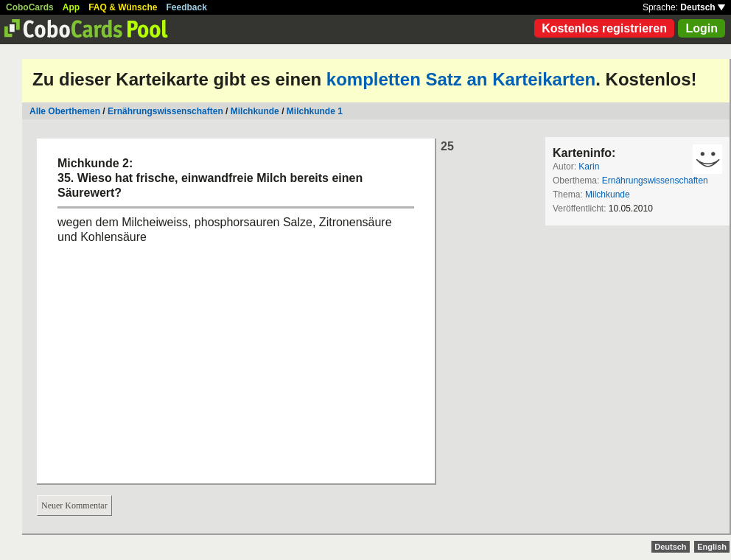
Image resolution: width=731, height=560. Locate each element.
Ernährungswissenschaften (165, 111)
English (712, 547)
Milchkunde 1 (315, 111)
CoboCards (30, 7)
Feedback (187, 7)
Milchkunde (255, 111)
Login (702, 28)
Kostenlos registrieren (604, 28)
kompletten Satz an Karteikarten (461, 79)
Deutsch (703, 7)
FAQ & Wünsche (123, 7)
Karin (589, 167)
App (71, 7)
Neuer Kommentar (74, 505)
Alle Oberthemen (65, 111)
